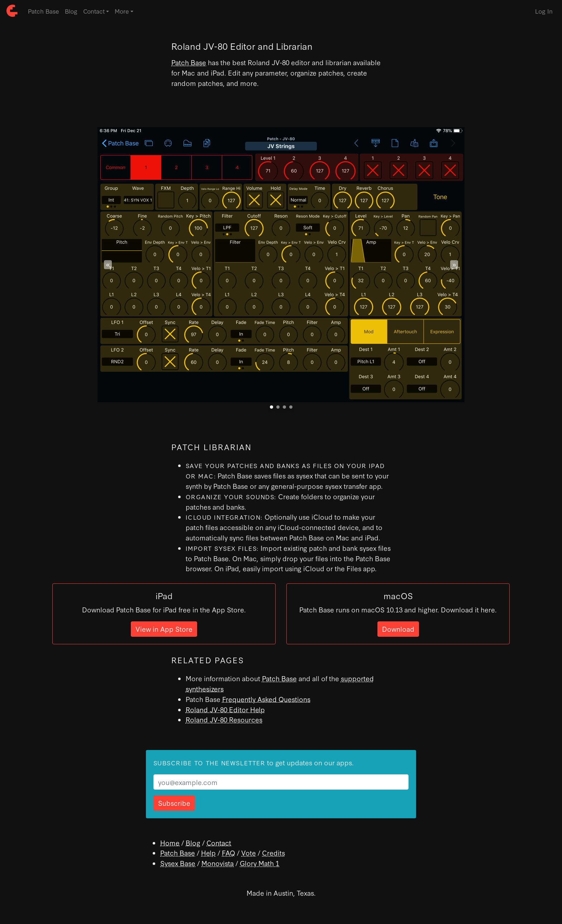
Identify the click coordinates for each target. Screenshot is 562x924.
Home (170, 843)
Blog (71, 11)
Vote (249, 853)
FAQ (228, 853)
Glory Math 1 (259, 863)
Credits (273, 853)
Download (398, 629)
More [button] (122, 11)
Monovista (218, 863)
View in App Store (164, 629)
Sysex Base (178, 863)
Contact (219, 843)
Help (208, 853)
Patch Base (44, 11)
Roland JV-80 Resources (224, 719)
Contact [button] (94, 11)
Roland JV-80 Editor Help (225, 709)
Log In (544, 11)
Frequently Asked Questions (266, 699)
